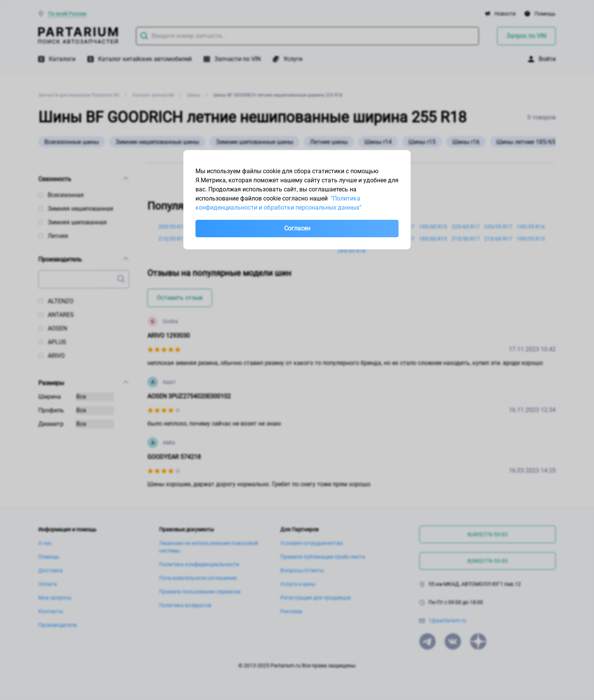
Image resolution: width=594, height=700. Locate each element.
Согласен (297, 228)
